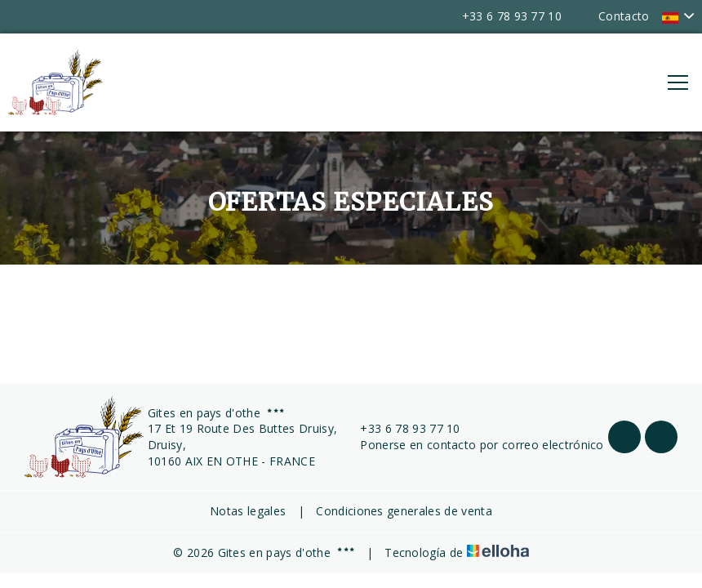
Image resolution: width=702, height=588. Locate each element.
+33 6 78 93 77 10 (400, 428)
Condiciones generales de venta (404, 511)
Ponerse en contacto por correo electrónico (472, 445)
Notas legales (248, 511)
